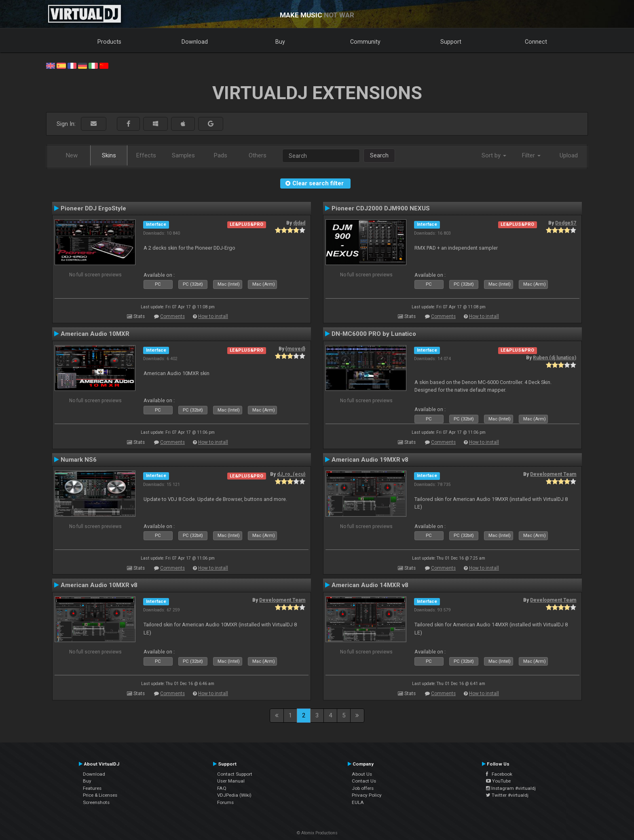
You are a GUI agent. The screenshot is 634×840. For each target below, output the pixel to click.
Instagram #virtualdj (511, 788)
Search (379, 155)
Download (195, 42)
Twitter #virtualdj (507, 795)
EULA (358, 802)
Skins (109, 155)
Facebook (499, 774)
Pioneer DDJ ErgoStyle (93, 208)
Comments (172, 316)
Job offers (363, 788)
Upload (569, 155)
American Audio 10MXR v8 (99, 585)
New (72, 155)
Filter (531, 155)
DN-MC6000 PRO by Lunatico (374, 334)
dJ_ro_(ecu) (291, 474)
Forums (225, 802)
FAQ (222, 788)
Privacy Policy (367, 795)
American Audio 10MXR (95, 334)
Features (92, 788)
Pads (221, 155)
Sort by (494, 155)
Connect (536, 42)
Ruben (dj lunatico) (555, 358)
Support (451, 42)
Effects (146, 155)
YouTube (498, 781)
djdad (299, 223)
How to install (213, 316)
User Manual (231, 781)
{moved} (295, 349)
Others (258, 155)
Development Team (553, 474)
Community (365, 42)
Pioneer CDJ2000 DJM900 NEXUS (381, 208)
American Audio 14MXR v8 (370, 585)
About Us (362, 774)
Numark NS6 (79, 460)
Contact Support (235, 774)
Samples (183, 155)
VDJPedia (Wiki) (234, 795)
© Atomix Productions (317, 833)
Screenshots (96, 802)
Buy (280, 42)
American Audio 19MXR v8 (370, 460)
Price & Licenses (100, 795)
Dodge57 (566, 223)
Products (109, 42)
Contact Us (364, 781)
